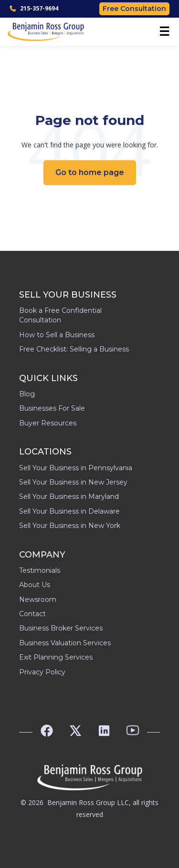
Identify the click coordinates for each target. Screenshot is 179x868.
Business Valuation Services (65, 643)
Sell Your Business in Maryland (69, 496)
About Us (35, 585)
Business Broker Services (61, 628)
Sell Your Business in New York (70, 526)
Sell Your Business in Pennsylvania (76, 468)
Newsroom (38, 599)
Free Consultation (134, 9)
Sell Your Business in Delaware (69, 511)
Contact (32, 614)
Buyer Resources (48, 423)
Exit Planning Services (56, 657)
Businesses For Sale (52, 408)
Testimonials (40, 570)
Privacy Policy (42, 672)
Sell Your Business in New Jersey (73, 482)
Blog (27, 394)
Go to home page (90, 172)
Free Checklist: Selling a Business (74, 349)
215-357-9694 (34, 8)
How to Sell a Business (57, 335)
